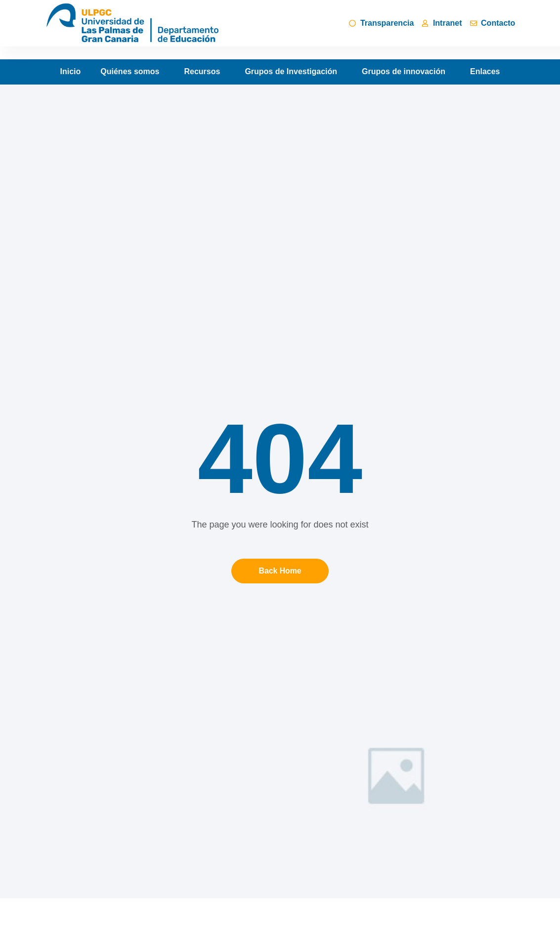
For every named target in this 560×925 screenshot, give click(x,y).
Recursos (204, 72)
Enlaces (485, 71)
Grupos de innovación (406, 72)
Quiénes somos (132, 72)
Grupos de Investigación (293, 72)
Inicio (71, 71)
